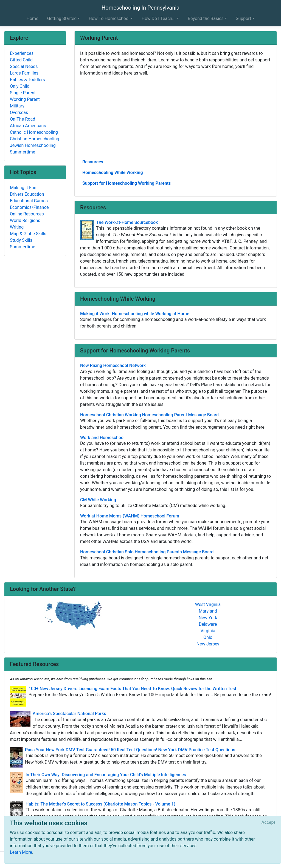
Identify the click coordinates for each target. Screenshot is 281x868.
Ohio (208, 637)
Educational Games (29, 201)
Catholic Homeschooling (34, 132)
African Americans (28, 126)
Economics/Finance (29, 207)
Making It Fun (23, 188)
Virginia (208, 631)
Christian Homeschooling (35, 139)
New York (208, 618)
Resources (93, 162)
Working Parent (25, 99)
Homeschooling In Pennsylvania (140, 8)
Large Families (24, 73)
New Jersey (208, 644)
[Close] (268, 823)
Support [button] (243, 19)
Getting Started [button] (62, 19)
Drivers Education (27, 194)
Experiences (22, 53)
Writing (17, 227)
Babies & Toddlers (27, 80)
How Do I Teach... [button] (159, 19)
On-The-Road (23, 119)
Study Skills (21, 240)
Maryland (208, 611)
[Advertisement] (176, 117)
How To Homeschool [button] (109, 19)
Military (17, 106)
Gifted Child (21, 60)
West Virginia (208, 604)
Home (33, 19)
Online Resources (27, 214)
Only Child (20, 86)
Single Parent (23, 93)
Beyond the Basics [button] (206, 19)
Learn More (21, 852)
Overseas (19, 113)
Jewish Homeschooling (33, 145)
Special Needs (24, 66)
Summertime (23, 152)
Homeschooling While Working (113, 173)
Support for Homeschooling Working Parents (127, 183)
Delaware (208, 624)
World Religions (25, 220)
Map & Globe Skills (28, 234)
